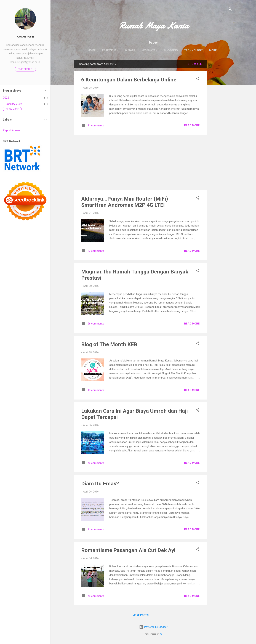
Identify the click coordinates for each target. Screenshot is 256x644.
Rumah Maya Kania (153, 26)
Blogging (165, 50)
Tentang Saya (214, 50)
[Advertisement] (221, 114)
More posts (141, 616)
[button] (198, 80)
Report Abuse (11, 130)
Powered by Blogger (153, 628)
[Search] (230, 10)
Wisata (125, 50)
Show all (195, 65)
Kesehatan (144, 50)
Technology (188, 50)
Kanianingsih (25, 37)
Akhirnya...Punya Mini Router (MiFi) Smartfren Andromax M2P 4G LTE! (125, 203)
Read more (192, 126)
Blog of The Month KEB (109, 345)
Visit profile (25, 69)
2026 (6, 98)
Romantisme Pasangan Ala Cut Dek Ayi (128, 551)
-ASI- (161, 635)
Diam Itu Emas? (100, 484)
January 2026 (14, 104)
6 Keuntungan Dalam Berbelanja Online (129, 80)
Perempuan (105, 50)
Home (86, 50)
